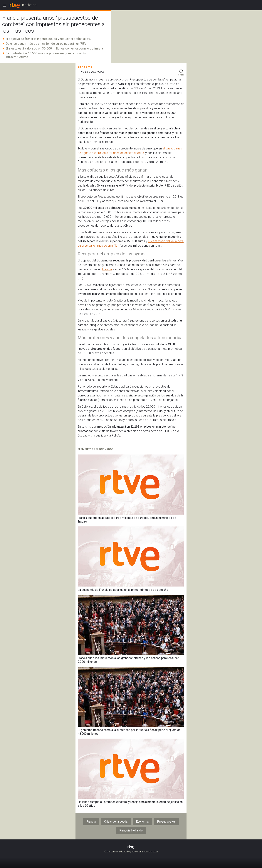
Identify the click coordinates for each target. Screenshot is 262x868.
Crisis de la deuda (116, 822)
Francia (107, 269)
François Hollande (131, 830)
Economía (142, 822)
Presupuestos (166, 822)
